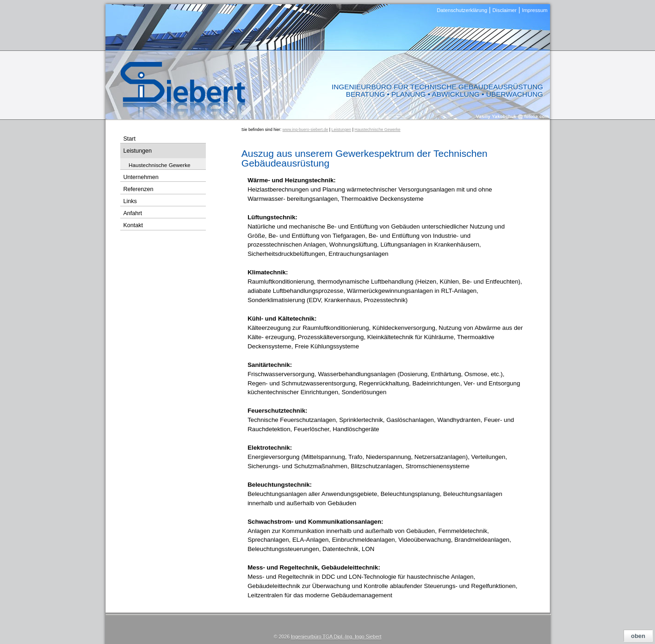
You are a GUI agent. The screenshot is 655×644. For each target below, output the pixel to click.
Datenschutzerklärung (462, 10)
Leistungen (342, 130)
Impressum (535, 10)
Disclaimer (505, 10)
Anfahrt (133, 213)
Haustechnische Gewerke (377, 130)
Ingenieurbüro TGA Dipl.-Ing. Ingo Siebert (336, 637)
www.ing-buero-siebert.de (306, 130)
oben (638, 636)
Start (129, 139)
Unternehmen (141, 177)
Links (130, 201)
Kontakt (133, 225)
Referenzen (138, 189)
